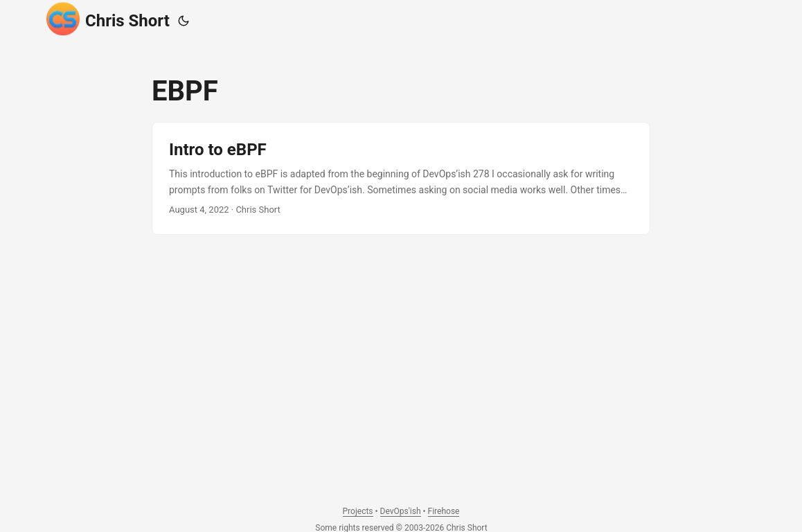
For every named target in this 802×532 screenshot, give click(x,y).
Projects (358, 511)
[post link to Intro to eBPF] (401, 178)
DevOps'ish (401, 511)
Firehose (444, 511)
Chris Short (108, 19)
